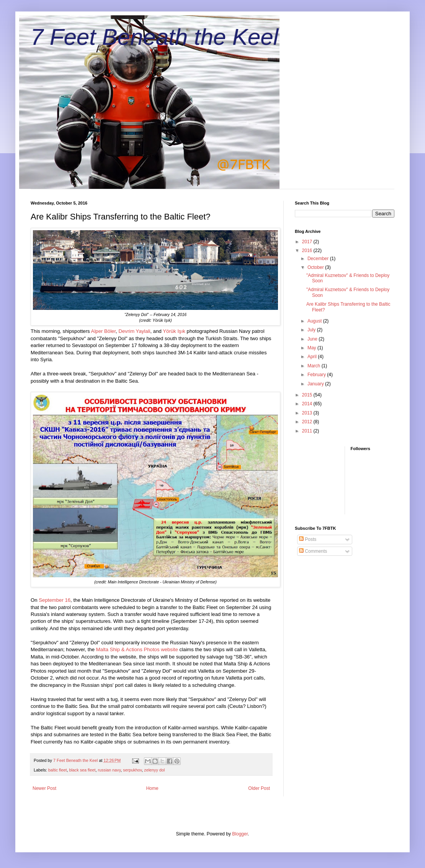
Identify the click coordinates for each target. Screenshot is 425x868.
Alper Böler (104, 331)
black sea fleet (82, 770)
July (312, 330)
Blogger (240, 834)
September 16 (55, 600)
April (313, 357)
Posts (308, 539)
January (316, 384)
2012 (308, 422)
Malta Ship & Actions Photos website (137, 649)
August (315, 321)
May (312, 348)
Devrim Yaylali (134, 331)
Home (152, 788)
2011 (308, 431)
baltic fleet (58, 770)
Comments (313, 551)
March (315, 366)
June (313, 339)
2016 (308, 251)
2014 (308, 404)
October (316, 267)
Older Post (259, 788)
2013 (308, 413)
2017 (308, 242)
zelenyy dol (154, 770)
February (317, 375)
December (319, 259)
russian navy (109, 770)
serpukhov (132, 770)
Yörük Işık (174, 331)
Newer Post (44, 788)
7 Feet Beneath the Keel (154, 37)
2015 (308, 395)
